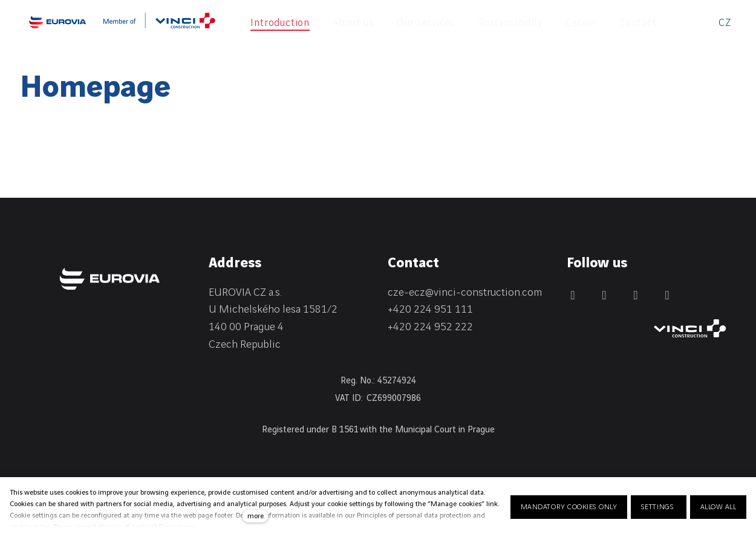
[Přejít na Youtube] (667, 295)
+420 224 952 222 (430, 327)
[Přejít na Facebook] (573, 295)
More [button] (616, 23)
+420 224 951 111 (430, 309)
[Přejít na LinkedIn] (604, 295)
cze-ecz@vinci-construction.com (465, 292)
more (256, 516)
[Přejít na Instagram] (636, 295)
